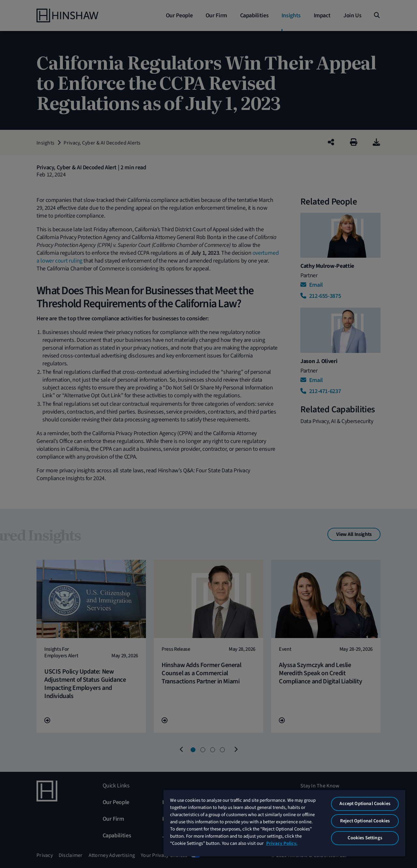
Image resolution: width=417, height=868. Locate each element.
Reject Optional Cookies (365, 821)
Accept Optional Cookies (365, 804)
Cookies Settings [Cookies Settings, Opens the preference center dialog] (365, 838)
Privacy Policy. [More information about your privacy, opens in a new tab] (282, 843)
